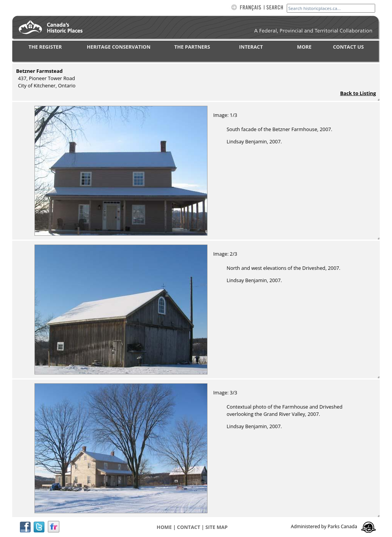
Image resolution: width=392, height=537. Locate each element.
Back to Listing (358, 93)
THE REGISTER (45, 47)
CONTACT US (349, 47)
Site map (217, 527)
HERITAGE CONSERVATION (119, 47)
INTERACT (251, 47)
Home (164, 527)
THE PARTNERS (192, 47)
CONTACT (189, 527)
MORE (304, 47)
